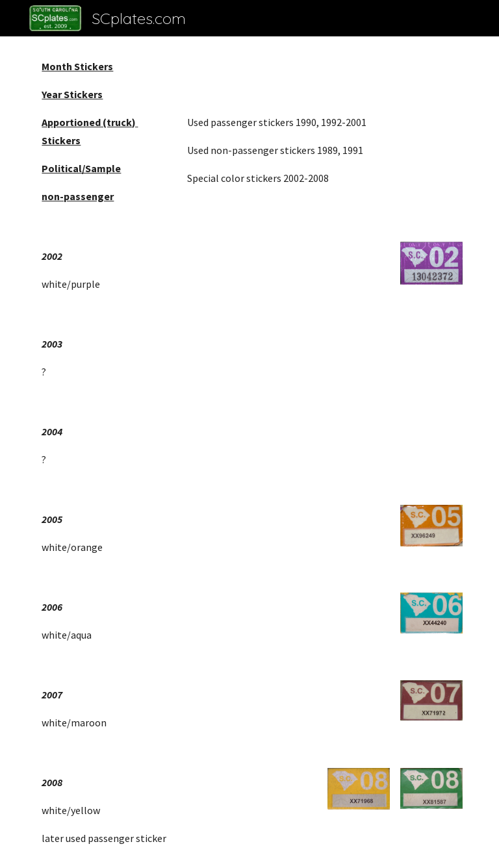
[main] (104, 131)
